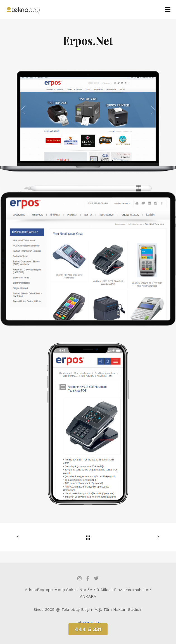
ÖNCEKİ (19, 537)
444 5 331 (91, 623)
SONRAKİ (157, 537)
